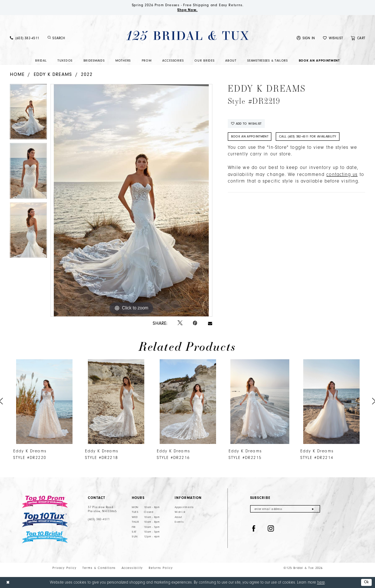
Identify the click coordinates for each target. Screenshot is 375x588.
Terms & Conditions (99, 568)
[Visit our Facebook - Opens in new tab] (254, 529)
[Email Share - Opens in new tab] (210, 323)
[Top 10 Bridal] (45, 538)
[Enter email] (285, 509)
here (321, 582)
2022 (87, 74)
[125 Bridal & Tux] (187, 36)
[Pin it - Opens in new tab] (195, 323)
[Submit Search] (49, 38)
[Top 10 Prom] (45, 502)
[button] (306, 38)
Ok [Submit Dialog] (367, 582)
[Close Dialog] (8, 583)
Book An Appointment (250, 137)
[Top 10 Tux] (45, 520)
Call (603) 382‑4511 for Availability (308, 137)
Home (17, 74)
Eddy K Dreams (53, 74)
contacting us (342, 175)
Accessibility (132, 568)
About (179, 517)
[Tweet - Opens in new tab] (180, 323)
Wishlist (180, 512)
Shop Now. (187, 10)
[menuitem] (25, 38)
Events (179, 522)
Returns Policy (161, 568)
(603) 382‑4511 (99, 520)
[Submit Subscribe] (313, 509)
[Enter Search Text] (75, 38)
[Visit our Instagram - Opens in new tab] (271, 529)
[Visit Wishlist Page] (333, 38)
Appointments (184, 507)
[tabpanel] (28, 114)
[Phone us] (25, 38)
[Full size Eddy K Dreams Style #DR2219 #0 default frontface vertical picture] (131, 201)
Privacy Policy (64, 568)
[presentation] (44, 402)
